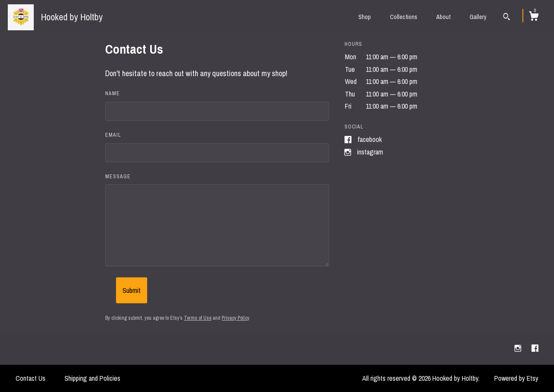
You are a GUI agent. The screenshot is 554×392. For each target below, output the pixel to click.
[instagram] (519, 348)
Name (113, 93)
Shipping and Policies (92, 378)
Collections (404, 17)
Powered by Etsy (516, 378)
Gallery (478, 17)
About (443, 17)
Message (118, 177)
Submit (132, 290)
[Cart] (534, 17)
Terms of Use (198, 318)
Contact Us (31, 378)
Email (113, 135)
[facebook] (535, 348)
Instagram (370, 152)
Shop (365, 17)
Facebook (370, 139)
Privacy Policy (235, 318)
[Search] (507, 18)
